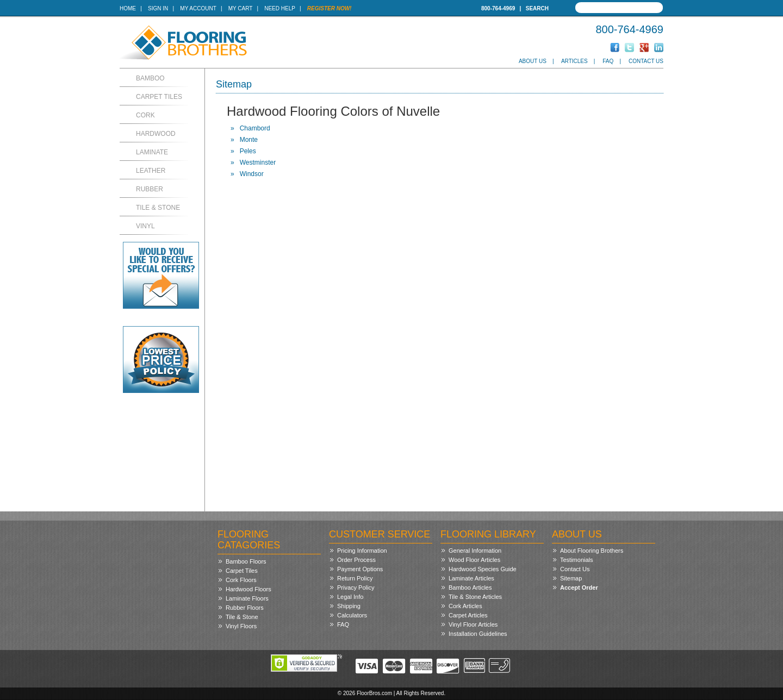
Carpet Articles (468, 615)
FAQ (608, 61)
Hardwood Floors (248, 589)
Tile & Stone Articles (475, 597)
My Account (198, 8)
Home (128, 8)
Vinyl (145, 226)
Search (537, 8)
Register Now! (330, 8)
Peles (248, 151)
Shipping (349, 606)
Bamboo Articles (470, 587)
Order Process (356, 560)
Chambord (255, 128)
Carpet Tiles (159, 97)
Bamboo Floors (246, 561)
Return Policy (355, 578)
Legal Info (350, 597)
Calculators (352, 615)
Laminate (152, 152)
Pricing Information (362, 551)
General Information (475, 551)
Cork (145, 115)
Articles (574, 61)
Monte (249, 140)
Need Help (280, 8)
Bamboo (150, 78)
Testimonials (577, 560)
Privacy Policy (356, 587)
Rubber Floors (245, 608)
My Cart (240, 8)
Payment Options (360, 569)
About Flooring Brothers (592, 551)
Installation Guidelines (478, 634)
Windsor (252, 174)
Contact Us (646, 61)
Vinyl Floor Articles (473, 624)
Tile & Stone (158, 208)
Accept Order (579, 587)
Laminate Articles (471, 578)
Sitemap (571, 578)
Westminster (258, 162)
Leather (151, 171)
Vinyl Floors (241, 626)
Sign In (158, 8)
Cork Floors (241, 580)
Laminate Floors (247, 598)
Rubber (150, 189)
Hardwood (156, 134)
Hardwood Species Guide (483, 569)
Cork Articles (465, 606)
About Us (533, 61)
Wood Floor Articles (474, 560)
